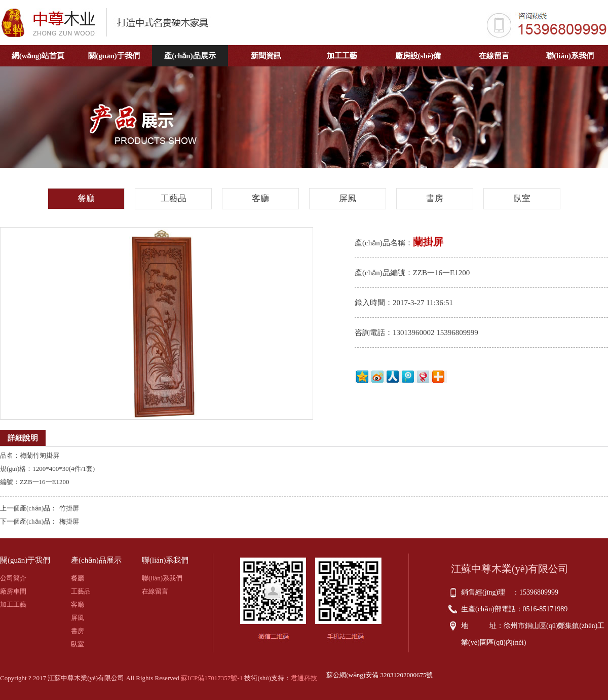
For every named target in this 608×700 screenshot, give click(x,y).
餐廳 (86, 198)
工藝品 (174, 198)
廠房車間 (13, 591)
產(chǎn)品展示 (190, 56)
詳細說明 (23, 438)
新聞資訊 (266, 56)
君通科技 (304, 678)
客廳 (260, 198)
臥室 (522, 198)
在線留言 (494, 56)
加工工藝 (342, 56)
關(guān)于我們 (114, 56)
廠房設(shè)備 (418, 56)
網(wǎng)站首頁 (38, 56)
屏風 (348, 198)
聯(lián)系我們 (570, 56)
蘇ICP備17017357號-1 (212, 678)
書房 (435, 198)
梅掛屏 (69, 521)
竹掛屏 (69, 508)
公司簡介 (13, 578)
